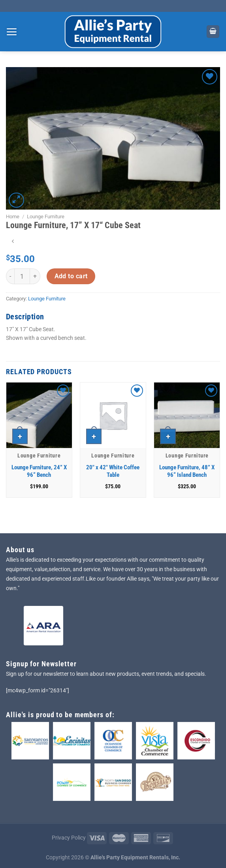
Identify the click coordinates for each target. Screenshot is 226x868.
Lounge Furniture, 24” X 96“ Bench (39, 471)
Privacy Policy (69, 838)
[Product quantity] (22, 276)
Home (13, 217)
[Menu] (12, 32)
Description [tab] (25, 317)
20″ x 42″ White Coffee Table (113, 471)
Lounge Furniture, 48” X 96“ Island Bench (187, 471)
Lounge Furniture (46, 217)
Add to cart (71, 276)
